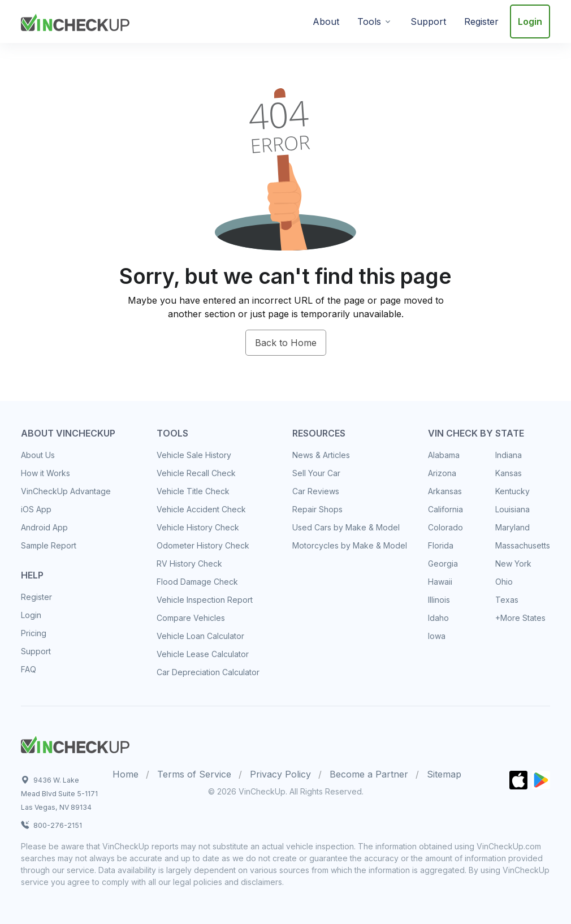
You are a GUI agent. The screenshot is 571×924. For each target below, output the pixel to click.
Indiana (509, 455)
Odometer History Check (203, 545)
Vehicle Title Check (193, 491)
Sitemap (444, 774)
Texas (507, 600)
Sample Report (49, 545)
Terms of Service (194, 774)
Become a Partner (369, 774)
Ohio (504, 582)
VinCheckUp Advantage (66, 491)
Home (126, 774)
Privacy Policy (280, 774)
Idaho (438, 618)
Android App (44, 527)
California (445, 509)
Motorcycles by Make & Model (350, 545)
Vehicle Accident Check (201, 509)
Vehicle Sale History (194, 455)
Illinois (439, 600)
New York (513, 564)
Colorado (445, 527)
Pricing (34, 633)
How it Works (46, 473)
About (326, 21)
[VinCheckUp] (75, 20)
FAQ (29, 669)
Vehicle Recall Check (196, 473)
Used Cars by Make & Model (346, 527)
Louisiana (512, 509)
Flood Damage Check (197, 582)
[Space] (75, 743)
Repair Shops (317, 509)
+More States (520, 618)
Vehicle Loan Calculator (200, 636)
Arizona (442, 473)
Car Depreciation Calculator (208, 672)
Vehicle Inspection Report (205, 600)
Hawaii (440, 582)
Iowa (437, 636)
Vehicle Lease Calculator (203, 654)
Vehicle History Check (198, 527)
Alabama (444, 455)
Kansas (509, 473)
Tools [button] (369, 21)
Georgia (443, 564)
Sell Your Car (316, 473)
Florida (441, 545)
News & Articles (321, 455)
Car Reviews (316, 491)
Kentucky (512, 491)
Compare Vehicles (191, 618)
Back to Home (286, 343)
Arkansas (445, 491)
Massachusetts (523, 545)
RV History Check (189, 564)
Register (481, 21)
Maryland (512, 527)
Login (530, 21)
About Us (38, 455)
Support (428, 21)
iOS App (36, 509)
